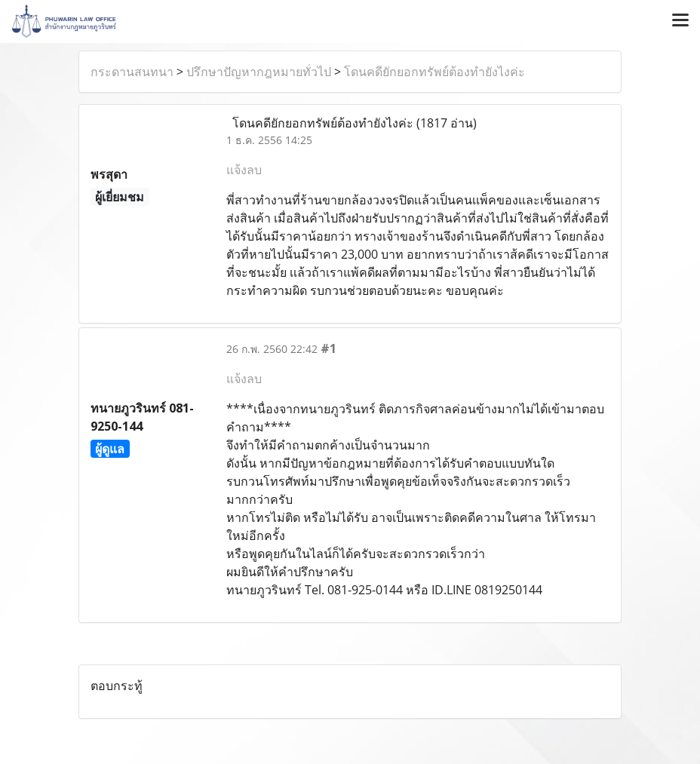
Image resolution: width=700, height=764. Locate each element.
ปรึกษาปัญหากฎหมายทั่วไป (259, 72)
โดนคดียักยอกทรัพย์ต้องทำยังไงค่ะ (434, 72)
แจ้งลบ (244, 170)
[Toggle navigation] (680, 21)
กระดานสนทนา (132, 72)
